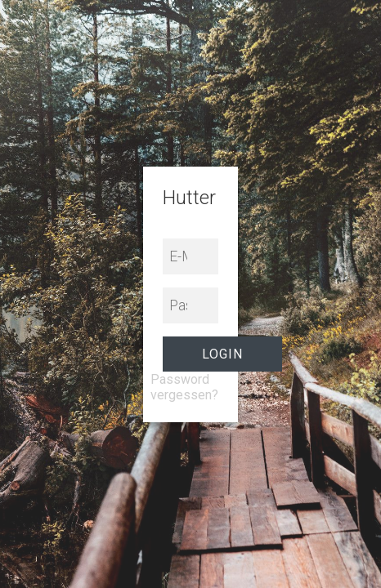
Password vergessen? (184, 387)
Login (222, 354)
